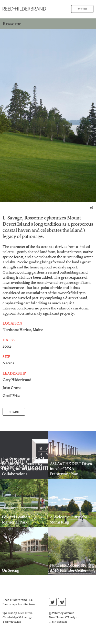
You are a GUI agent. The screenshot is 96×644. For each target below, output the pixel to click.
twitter (53, 603)
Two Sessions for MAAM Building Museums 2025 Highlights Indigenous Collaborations (23, 467)
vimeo (62, 603)
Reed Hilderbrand (24, 9)
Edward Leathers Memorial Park (16, 520)
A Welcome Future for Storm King (69, 520)
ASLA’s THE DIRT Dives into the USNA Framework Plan (71, 469)
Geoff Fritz (11, 396)
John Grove (12, 388)
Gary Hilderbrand (17, 380)
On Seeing (10, 571)
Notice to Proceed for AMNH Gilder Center (68, 568)
